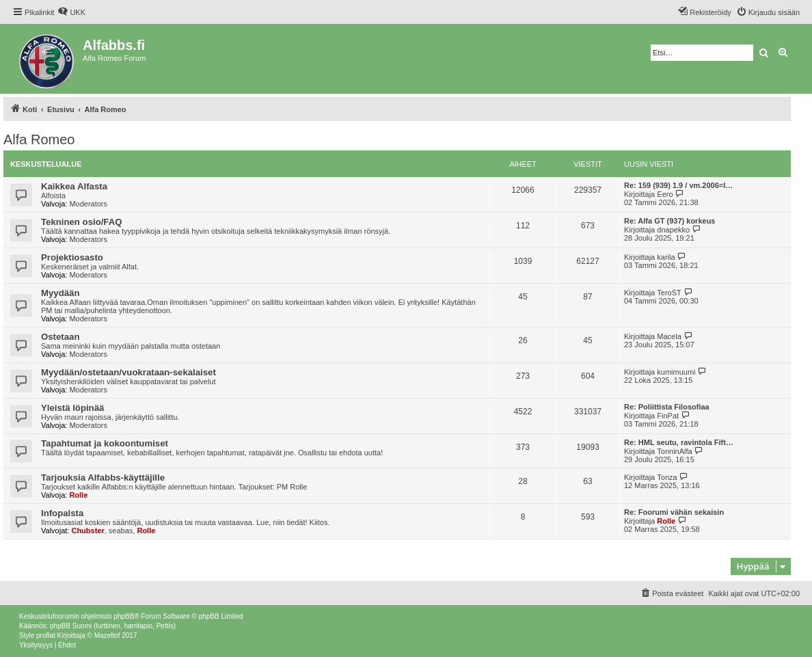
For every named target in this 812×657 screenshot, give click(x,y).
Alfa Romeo (39, 139)
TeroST (669, 293)
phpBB (124, 616)
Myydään (60, 293)
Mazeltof (107, 635)
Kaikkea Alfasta (74, 186)
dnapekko (673, 230)
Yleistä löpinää (72, 408)
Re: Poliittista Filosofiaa (667, 407)
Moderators (88, 204)
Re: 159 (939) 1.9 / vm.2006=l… (678, 185)
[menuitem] (71, 12)
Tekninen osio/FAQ (81, 222)
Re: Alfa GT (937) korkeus (669, 221)
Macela (669, 336)
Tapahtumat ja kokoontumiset (105, 443)
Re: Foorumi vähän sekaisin (674, 512)
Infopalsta (62, 513)
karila (666, 257)
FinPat (668, 416)
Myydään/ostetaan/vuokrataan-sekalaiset (128, 372)
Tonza (667, 477)
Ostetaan (60, 337)
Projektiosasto (72, 257)
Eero (665, 194)
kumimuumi (676, 372)
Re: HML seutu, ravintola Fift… (679, 442)
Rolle (78, 495)
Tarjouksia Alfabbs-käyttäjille (103, 478)
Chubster (87, 531)
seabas (121, 531)
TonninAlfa (674, 451)
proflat (46, 635)
